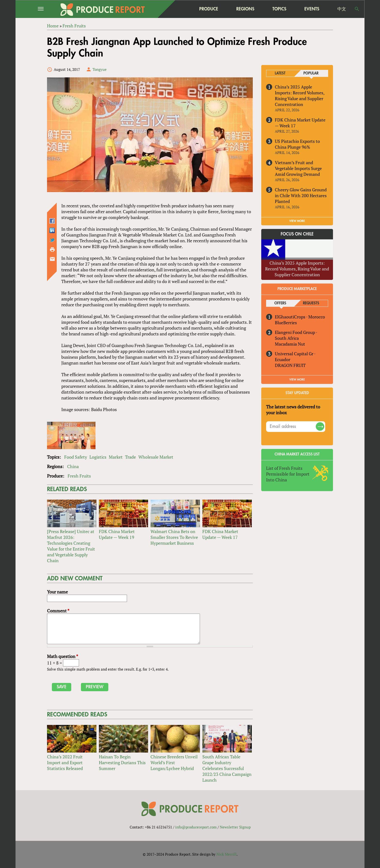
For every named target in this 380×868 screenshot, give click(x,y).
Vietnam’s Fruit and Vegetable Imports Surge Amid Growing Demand (298, 168)
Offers (280, 303)
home (178, 9)
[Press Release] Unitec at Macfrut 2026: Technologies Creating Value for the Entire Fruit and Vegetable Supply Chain (71, 546)
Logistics (98, 457)
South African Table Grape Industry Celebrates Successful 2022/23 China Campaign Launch (227, 768)
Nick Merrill (226, 854)
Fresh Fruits (79, 476)
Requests (311, 303)
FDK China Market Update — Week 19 (117, 534)
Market (116, 457)
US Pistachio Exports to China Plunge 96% (297, 144)
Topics (279, 9)
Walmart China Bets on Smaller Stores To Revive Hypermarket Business (174, 537)
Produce (209, 9)
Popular (311, 73)
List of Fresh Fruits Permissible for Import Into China (288, 474)
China (73, 466)
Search (357, 9)
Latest (280, 73)
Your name (57, 592)
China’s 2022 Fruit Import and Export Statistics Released (65, 763)
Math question (63, 656)
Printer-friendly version (52, 250)
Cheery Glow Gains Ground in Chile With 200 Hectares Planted (301, 195)
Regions (245, 9)
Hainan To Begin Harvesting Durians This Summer (122, 763)
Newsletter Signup (235, 827)
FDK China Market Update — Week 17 (220, 534)
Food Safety (76, 457)
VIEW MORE (297, 221)
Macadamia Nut (290, 344)
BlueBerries (286, 323)
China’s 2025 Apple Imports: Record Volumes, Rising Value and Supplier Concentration (300, 96)
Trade (131, 457)
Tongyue (100, 69)
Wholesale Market (156, 457)
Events (312, 9)
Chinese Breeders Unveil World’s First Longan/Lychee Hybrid (174, 763)
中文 (342, 9)
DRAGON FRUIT (290, 365)
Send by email (52, 259)
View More (297, 380)
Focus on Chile (297, 234)
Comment (58, 611)
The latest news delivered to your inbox (293, 410)
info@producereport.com (196, 827)
